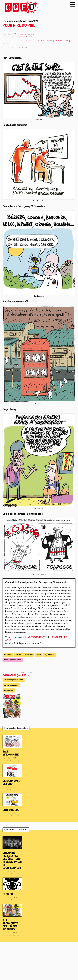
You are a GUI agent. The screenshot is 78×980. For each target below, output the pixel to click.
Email (39, 655)
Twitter (18, 655)
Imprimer (51, 655)
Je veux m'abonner (11, 685)
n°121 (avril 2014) (16, 676)
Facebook (8, 655)
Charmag (50, 41)
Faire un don (9, 690)
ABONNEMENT (36, 638)
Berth (28, 41)
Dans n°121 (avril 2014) (16, 830)
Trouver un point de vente (14, 680)
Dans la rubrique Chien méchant (16, 728)
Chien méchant (26, 36)
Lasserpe (20, 41)
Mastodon (29, 655)
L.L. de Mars (39, 41)
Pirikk (59, 41)
